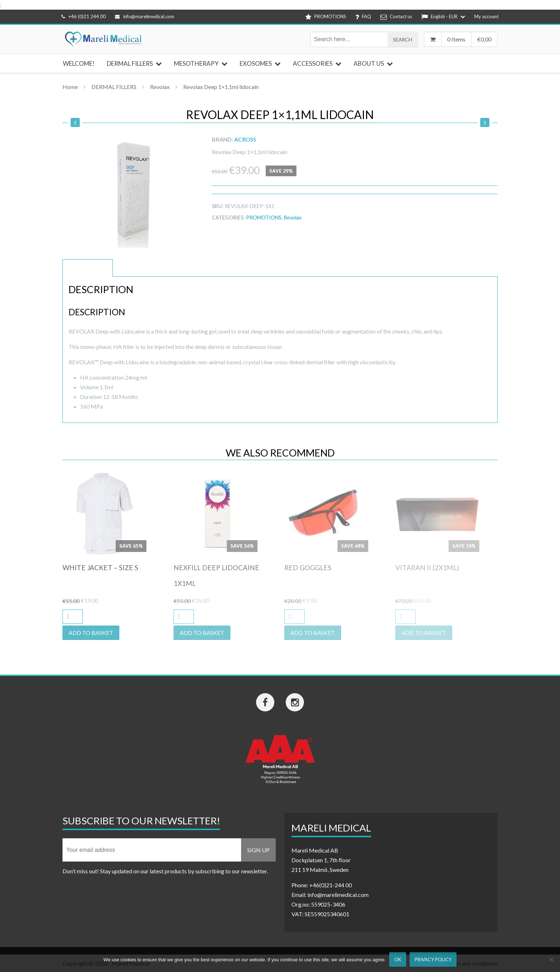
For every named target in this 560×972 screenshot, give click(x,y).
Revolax (160, 87)
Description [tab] (88, 268)
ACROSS (245, 139)
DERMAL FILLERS (114, 87)
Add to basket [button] (91, 633)
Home (70, 87)
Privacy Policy (433, 959)
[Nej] (551, 959)
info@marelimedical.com (145, 16)
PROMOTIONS (264, 218)
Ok (398, 959)
